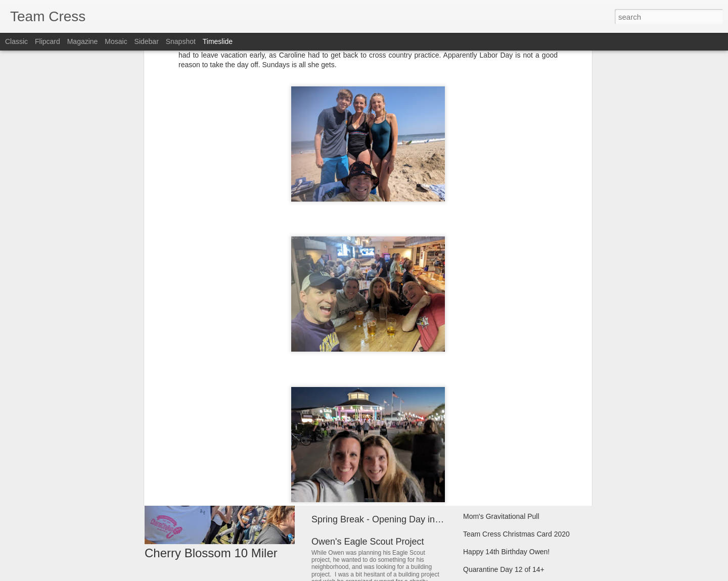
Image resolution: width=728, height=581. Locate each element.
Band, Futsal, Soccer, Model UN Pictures (527, 428)
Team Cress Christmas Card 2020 (516, 534)
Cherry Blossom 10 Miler (211, 553)
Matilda (326, 468)
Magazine (83, 41)
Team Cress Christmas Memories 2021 (524, 446)
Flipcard (48, 41)
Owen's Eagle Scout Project (368, 542)
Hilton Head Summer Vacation (510, 393)
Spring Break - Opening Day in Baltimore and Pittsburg (422, 519)
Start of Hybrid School (497, 481)
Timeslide (218, 41)
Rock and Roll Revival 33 (362, 395)
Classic (16, 41)
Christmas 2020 (488, 499)
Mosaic (116, 41)
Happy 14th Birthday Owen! (506, 552)
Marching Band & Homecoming (512, 410)
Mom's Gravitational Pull (501, 516)
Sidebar (147, 41)
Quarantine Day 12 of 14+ (504, 569)
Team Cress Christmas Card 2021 (516, 463)
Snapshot (181, 41)
